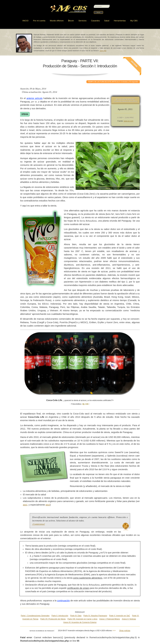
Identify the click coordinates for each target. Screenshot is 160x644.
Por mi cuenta (39, 21)
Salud (107, 21)
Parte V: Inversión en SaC (120, 616)
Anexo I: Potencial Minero (110, 619)
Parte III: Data (76, 616)
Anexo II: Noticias (129, 619)
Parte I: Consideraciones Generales (35, 616)
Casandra (95, 21)
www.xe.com (129, 121)
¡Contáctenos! (39, 524)
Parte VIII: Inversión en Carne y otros (82, 619)
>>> (114, 631)
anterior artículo (35, 98)
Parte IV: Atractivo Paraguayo (95, 616)
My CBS (134, 21)
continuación (64, 601)
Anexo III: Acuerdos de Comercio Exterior (80, 622)
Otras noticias (125, 631)
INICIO (25, 21)
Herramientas (120, 21)
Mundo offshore (57, 21)
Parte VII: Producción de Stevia (53, 619)
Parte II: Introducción (60, 616)
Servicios (83, 21)
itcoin (71, 21)
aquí (25, 505)
